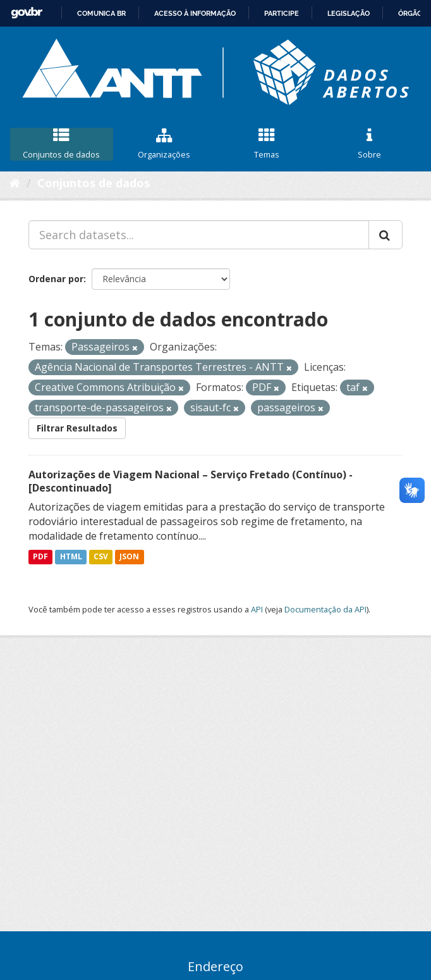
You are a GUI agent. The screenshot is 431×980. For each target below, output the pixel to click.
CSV (101, 557)
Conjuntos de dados (62, 144)
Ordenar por (56, 279)
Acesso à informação (195, 13)
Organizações (165, 144)
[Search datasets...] (199, 235)
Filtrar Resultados (77, 428)
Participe (282, 13)
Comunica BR (101, 13)
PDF (40, 557)
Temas (267, 144)
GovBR (27, 13)
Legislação (349, 13)
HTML (71, 557)
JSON (129, 557)
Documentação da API (325, 609)
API (257, 609)
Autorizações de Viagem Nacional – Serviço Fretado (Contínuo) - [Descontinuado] (191, 481)
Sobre (370, 144)
